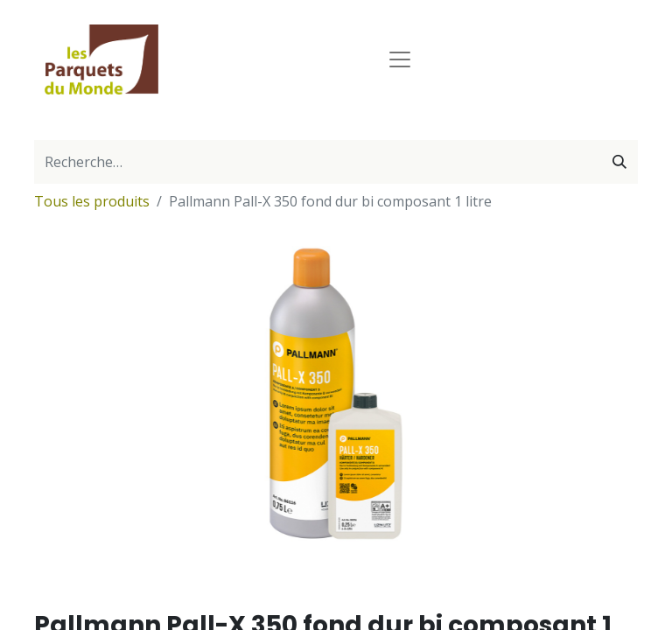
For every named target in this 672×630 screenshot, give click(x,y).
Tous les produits (92, 201)
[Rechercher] (619, 162)
